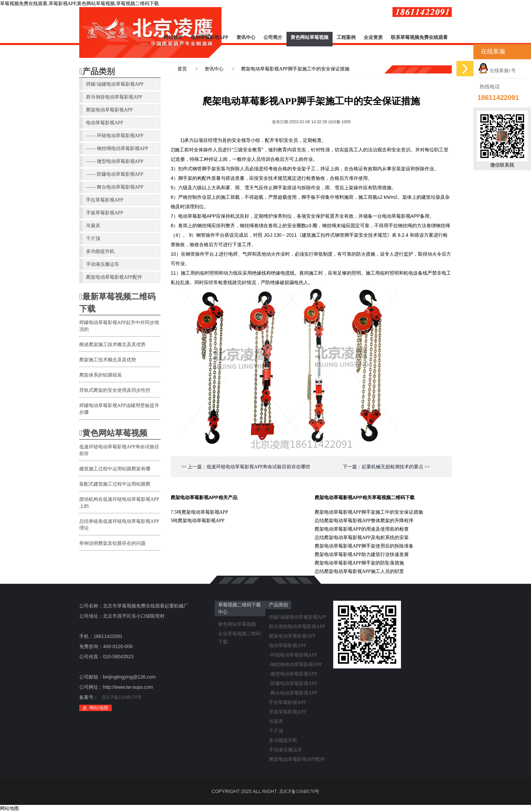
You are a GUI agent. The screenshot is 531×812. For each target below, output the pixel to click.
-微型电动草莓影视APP (293, 674)
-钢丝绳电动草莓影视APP (295, 665)
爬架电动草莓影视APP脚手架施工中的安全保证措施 (295, 69)
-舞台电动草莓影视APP (293, 693)
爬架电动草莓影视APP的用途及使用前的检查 (362, 529)
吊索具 (122, 226)
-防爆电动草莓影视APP (293, 683)
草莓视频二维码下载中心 (239, 608)
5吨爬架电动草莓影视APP (198, 521)
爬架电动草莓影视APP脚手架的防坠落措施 (359, 563)
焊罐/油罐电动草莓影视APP (122, 84)
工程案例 (346, 37)
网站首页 (173, 37)
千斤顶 (122, 239)
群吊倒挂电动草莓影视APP (122, 97)
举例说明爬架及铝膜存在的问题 (112, 543)
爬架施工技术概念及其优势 (108, 360)
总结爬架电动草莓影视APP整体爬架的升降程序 (364, 521)
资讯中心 (246, 37)
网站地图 (99, 708)
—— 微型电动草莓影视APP (122, 162)
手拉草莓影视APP (122, 200)
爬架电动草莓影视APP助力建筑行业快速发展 (362, 554)
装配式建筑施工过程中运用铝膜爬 (115, 484)
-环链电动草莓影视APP (293, 655)
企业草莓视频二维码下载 (239, 635)
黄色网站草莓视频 (310, 37)
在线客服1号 (497, 71)
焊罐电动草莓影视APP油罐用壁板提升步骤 (119, 409)
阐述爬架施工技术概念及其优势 (112, 345)
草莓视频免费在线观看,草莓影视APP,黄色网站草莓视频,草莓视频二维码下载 (79, 4)
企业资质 (373, 37)
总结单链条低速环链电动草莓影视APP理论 (119, 525)
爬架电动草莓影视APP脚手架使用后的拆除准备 (364, 546)
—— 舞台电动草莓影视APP (122, 187)
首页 (182, 69)
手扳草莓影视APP (122, 213)
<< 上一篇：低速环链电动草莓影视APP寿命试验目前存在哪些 (246, 467)
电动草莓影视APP (209, 37)
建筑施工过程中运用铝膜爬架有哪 (115, 469)
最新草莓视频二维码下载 (117, 303)
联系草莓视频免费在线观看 (419, 37)
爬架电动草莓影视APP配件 (122, 277)
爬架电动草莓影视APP (122, 110)
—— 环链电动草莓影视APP (122, 136)
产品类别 (97, 71)
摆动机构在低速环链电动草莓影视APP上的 (119, 503)
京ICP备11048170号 (122, 697)
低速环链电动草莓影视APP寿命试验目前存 (119, 450)
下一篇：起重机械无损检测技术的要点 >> (386, 467)
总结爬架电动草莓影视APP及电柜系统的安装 (362, 538)
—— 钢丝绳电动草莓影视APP (122, 149)
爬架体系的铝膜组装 (101, 375)
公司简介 (273, 37)
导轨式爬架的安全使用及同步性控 (115, 390)
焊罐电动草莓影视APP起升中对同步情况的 (119, 326)
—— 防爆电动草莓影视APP (122, 174)
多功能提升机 (122, 252)
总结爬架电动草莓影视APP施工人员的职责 (359, 571)
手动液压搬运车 (122, 264)
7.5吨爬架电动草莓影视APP (199, 512)
